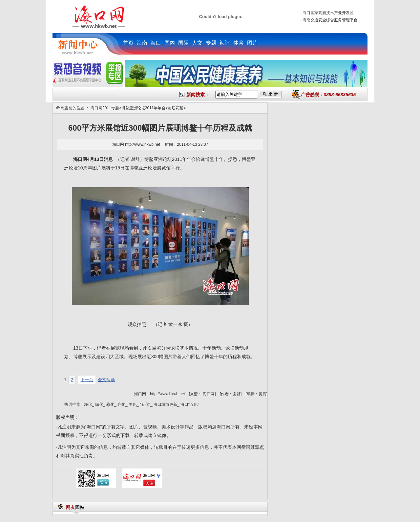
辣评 (225, 43)
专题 (211, 43)
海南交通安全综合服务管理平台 (330, 20)
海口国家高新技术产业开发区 (328, 13)
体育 (239, 43)
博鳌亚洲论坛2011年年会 (144, 108)
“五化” (145, 404)
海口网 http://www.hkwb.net (137, 144)
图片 (252, 43)
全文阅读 (106, 380)
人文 (197, 43)
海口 (156, 43)
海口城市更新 (165, 404)
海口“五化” (190, 404)
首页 (128, 43)
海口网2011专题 (105, 108)
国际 (183, 43)
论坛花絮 (176, 108)
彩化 (110, 404)
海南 (142, 43)
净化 (88, 404)
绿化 (99, 404)
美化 (133, 404)
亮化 (121, 404)
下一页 (87, 380)
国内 (170, 43)
